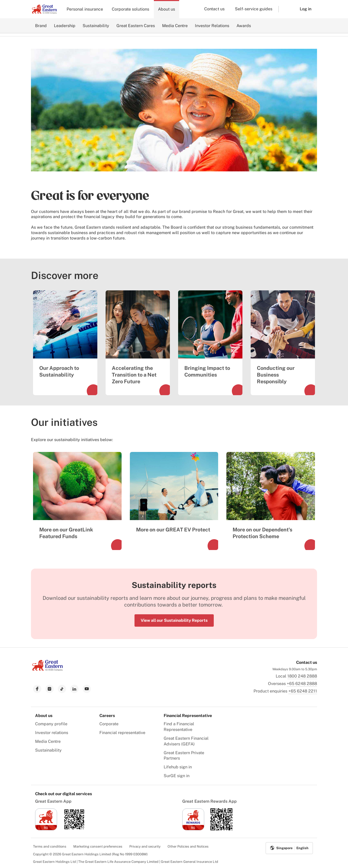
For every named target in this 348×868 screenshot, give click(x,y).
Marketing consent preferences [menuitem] (98, 846)
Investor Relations (212, 26)
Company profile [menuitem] (51, 724)
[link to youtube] (87, 689)
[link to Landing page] (48, 669)
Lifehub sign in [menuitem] (178, 767)
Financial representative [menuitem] (122, 733)
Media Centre (175, 26)
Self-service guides (254, 9)
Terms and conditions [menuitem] (50, 846)
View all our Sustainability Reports (174, 620)
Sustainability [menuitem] (48, 750)
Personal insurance (85, 9)
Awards (244, 26)
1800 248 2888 (302, 676)
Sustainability (96, 26)
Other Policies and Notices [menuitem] (188, 846)
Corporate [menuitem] (109, 724)
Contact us (214, 9)
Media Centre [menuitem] (48, 741)
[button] (285, 9)
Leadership (65, 26)
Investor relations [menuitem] (52, 733)
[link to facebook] (37, 689)
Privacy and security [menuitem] (145, 846)
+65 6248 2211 (303, 691)
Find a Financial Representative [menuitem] (179, 727)
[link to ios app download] (46, 829)
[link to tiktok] (62, 689)
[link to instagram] (50, 689)
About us (167, 9)
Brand (41, 26)
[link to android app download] (74, 829)
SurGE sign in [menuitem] (177, 776)
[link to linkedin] (74, 689)
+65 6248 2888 (302, 684)
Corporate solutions (130, 9)
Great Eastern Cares (136, 26)
